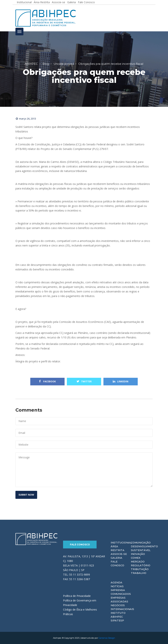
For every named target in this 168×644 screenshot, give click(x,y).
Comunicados (121, 594)
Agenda (116, 582)
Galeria (116, 558)
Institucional (121, 543)
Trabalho (139, 573)
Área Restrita (118, 548)
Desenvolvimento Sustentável (144, 548)
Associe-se (119, 554)
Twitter (84, 381)
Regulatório (141, 565)
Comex (136, 558)
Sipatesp (117, 620)
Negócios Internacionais (122, 607)
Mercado (138, 562)
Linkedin (121, 381)
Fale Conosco (80, 545)
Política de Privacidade (77, 596)
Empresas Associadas (119, 600)
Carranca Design (107, 638)
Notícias (117, 586)
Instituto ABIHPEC (118, 615)
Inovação (138, 554)
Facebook (47, 381)
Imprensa (118, 590)
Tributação (140, 569)
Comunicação (141, 543)
